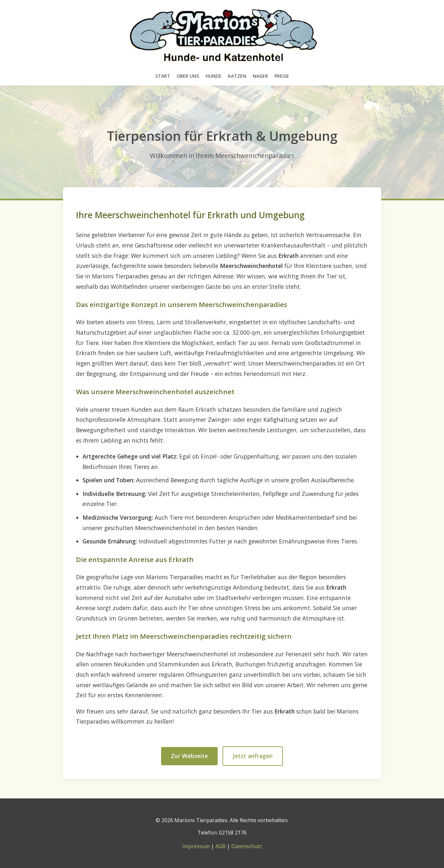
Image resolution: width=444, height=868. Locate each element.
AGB (221, 846)
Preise (282, 76)
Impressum (196, 846)
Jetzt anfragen (253, 756)
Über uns (188, 76)
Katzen (237, 76)
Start (163, 76)
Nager (260, 76)
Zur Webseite (189, 756)
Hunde (214, 76)
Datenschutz (247, 846)
